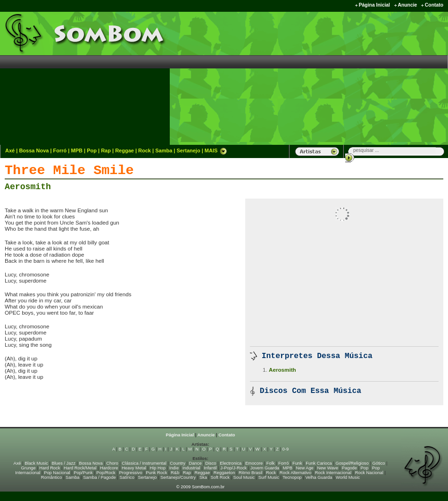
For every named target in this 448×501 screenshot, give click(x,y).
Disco (211, 463)
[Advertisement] (370, 78)
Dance (195, 463)
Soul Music (244, 477)
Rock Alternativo (295, 473)
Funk (297, 463)
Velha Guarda (319, 477)
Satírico (127, 477)
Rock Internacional (333, 473)
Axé (10, 150)
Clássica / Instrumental (144, 463)
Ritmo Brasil (250, 473)
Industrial (191, 468)
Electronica (231, 463)
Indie (174, 468)
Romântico (52, 477)
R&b (175, 473)
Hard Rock (50, 468)
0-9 (286, 449)
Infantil (210, 468)
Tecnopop (292, 477)
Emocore (254, 463)
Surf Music (269, 477)
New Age (304, 468)
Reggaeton (224, 473)
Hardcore (109, 468)
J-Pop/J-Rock (233, 468)
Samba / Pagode (100, 477)
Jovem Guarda (265, 468)
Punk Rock (156, 473)
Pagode (349, 468)
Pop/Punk (83, 473)
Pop (92, 150)
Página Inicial (374, 5)
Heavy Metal (134, 468)
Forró (60, 150)
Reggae (124, 150)
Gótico (379, 463)
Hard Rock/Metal (80, 468)
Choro (112, 463)
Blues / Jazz (64, 463)
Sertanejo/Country (178, 477)
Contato (434, 5)
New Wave (328, 468)
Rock (145, 150)
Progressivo (130, 473)
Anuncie (407, 5)
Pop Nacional (57, 473)
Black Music (36, 463)
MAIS (216, 150)
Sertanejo (188, 150)
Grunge (29, 468)
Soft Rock (220, 477)
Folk (271, 463)
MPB (77, 150)
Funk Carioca (319, 463)
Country (178, 463)
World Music (348, 477)
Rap (106, 150)
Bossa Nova (34, 150)
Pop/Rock (106, 473)
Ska (203, 477)
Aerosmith (28, 187)
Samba (164, 150)
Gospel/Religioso (352, 463)
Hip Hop (158, 468)
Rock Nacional (369, 473)
